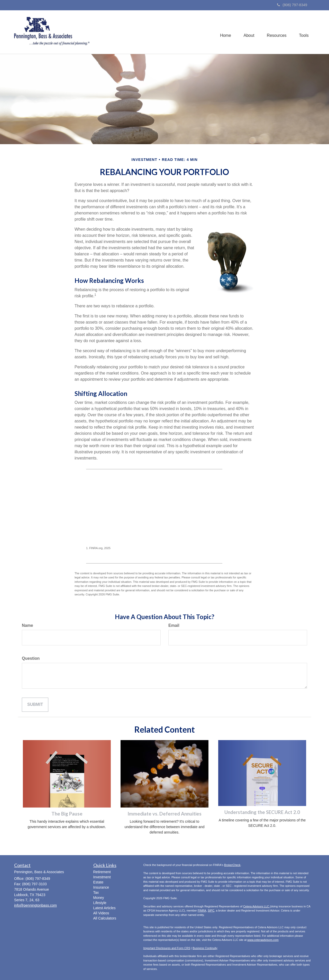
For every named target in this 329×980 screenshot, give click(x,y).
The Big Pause (67, 814)
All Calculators (105, 918)
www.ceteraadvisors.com (263, 940)
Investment (102, 877)
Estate (98, 882)
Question (31, 658)
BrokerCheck (232, 865)
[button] (248, 32)
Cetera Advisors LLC (257, 906)
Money (99, 898)
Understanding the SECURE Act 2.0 (262, 812)
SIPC (211, 910)
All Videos (101, 913)
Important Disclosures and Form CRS (167, 948)
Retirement (102, 872)
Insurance (101, 887)
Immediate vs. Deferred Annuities (164, 814)
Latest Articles (104, 908)
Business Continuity (205, 948)
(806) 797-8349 (292, 5)
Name (28, 625)
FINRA (202, 910)
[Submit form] (35, 705)
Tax (96, 892)
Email (174, 625)
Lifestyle (100, 903)
